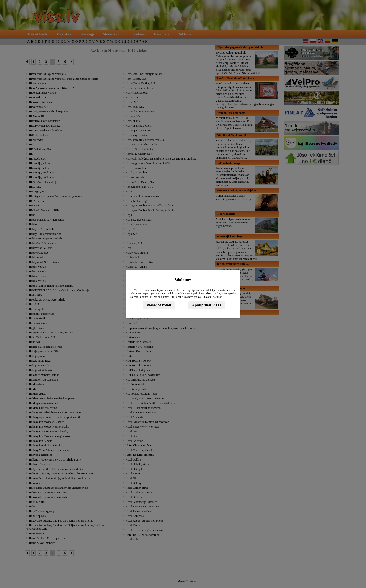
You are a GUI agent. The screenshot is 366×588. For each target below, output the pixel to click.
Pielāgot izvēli (159, 305)
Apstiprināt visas (207, 305)
